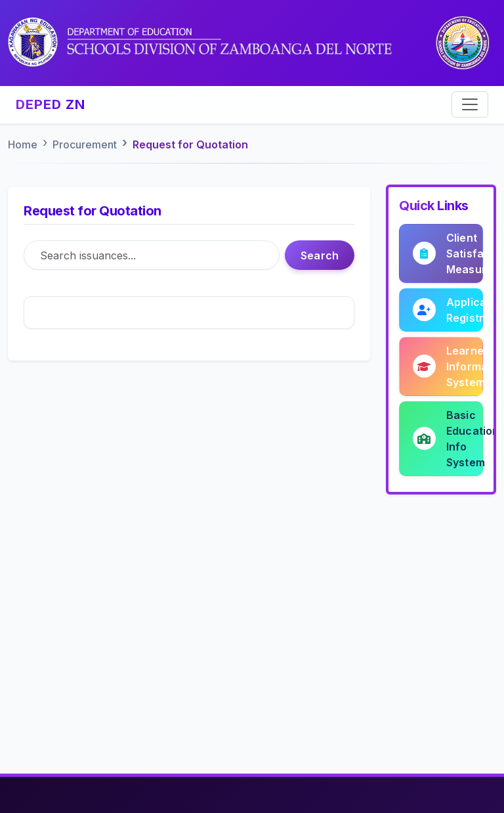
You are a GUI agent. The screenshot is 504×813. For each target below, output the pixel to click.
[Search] (152, 255)
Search (320, 255)
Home (23, 144)
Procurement (85, 144)
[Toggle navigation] (470, 104)
